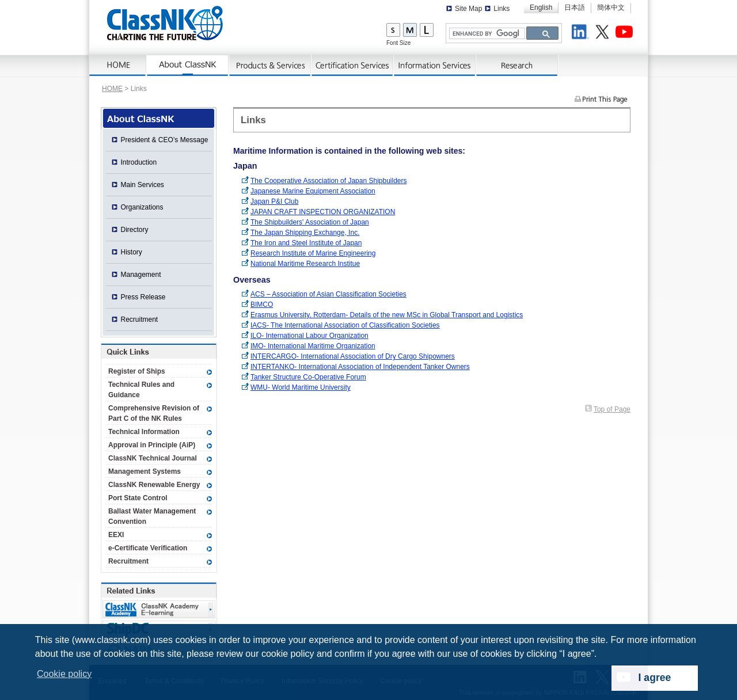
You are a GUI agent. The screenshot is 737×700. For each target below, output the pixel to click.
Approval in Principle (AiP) (152, 445)
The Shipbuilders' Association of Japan (310, 222)
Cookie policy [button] (64, 674)
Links (502, 9)
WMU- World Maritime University (301, 387)
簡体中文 (611, 7)
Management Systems (145, 471)
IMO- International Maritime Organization (313, 346)
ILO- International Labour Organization (309, 336)
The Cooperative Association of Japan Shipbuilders (329, 181)
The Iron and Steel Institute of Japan (306, 243)
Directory (135, 230)
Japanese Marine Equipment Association (313, 191)
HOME (112, 89)
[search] (486, 34)
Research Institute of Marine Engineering (313, 253)
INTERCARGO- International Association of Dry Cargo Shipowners (353, 356)
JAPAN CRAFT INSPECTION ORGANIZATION (323, 212)
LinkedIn (582, 33)
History (132, 252)
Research (517, 66)
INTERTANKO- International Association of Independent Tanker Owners (360, 367)
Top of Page (612, 409)
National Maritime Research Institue (305, 264)
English (541, 7)
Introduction (139, 162)
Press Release (143, 297)
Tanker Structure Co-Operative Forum (308, 377)
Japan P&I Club (274, 201)
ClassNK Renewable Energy (154, 485)
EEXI (116, 535)
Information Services (435, 66)
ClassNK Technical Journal (153, 458)
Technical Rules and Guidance (141, 390)
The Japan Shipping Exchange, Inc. (305, 233)
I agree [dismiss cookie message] (655, 678)
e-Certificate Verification (148, 548)
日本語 (575, 7)
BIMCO (262, 305)
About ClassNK (188, 66)
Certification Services (353, 66)
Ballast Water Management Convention (152, 516)
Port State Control (138, 498)
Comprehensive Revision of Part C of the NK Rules (154, 413)
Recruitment (140, 319)
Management (141, 275)
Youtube (626, 33)
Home (118, 66)
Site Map (468, 9)
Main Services (143, 185)
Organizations (142, 207)
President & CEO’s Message (165, 140)
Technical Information (144, 432)
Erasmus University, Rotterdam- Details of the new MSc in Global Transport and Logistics (387, 315)
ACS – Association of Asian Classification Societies (328, 294)
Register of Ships (137, 371)
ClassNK (165, 23)
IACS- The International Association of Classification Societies (345, 325)
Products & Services (270, 66)
